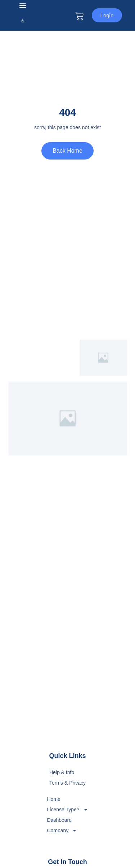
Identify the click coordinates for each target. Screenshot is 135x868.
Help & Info (62, 772)
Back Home (67, 151)
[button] (23, 5)
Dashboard (59, 820)
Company (62, 831)
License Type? (67, 810)
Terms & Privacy (67, 783)
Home (53, 799)
